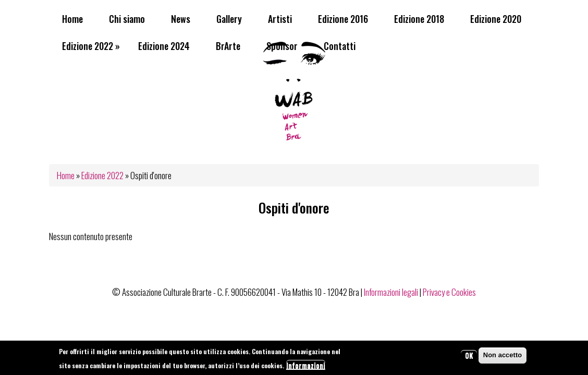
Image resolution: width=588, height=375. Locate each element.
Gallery (229, 19)
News (181, 19)
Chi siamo (127, 19)
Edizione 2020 (496, 19)
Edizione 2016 (343, 19)
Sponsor (282, 46)
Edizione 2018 (419, 19)
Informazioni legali (391, 292)
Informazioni (306, 368)
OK (469, 357)
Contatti (340, 46)
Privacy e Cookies (449, 292)
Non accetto (503, 357)
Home (72, 19)
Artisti (280, 19)
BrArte (228, 46)
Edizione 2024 (164, 46)
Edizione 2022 (91, 46)
